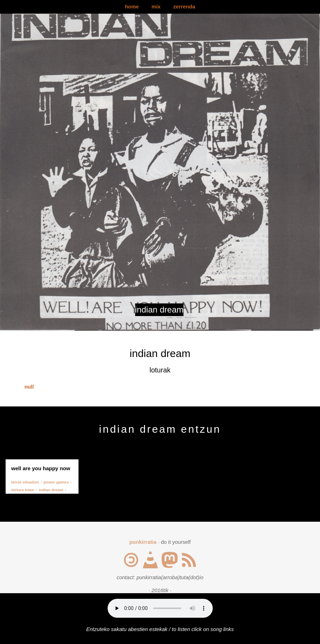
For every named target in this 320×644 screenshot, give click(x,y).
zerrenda (184, 6)
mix (156, 6)
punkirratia (143, 542)
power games (56, 482)
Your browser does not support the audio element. (160, 608)
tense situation (25, 482)
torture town (23, 490)
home (132, 6)
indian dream (51, 490)
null (29, 387)
